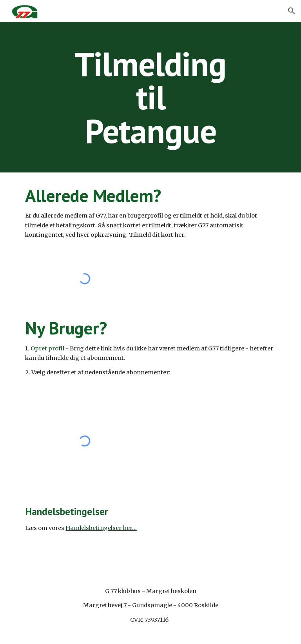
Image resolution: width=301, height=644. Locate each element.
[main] (150, 97)
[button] (292, 11)
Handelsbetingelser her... (101, 528)
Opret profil (47, 348)
